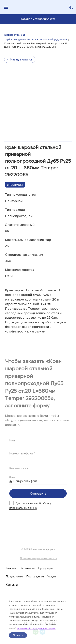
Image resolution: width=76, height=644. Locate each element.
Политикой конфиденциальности (36, 628)
